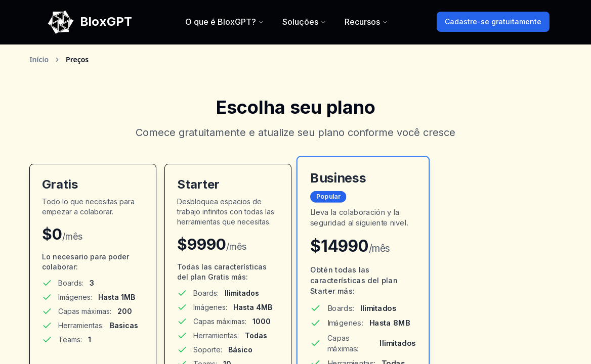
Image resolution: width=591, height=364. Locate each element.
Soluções (304, 22)
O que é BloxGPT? (225, 22)
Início (39, 59)
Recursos (366, 22)
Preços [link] (77, 59)
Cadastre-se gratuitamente (493, 21)
